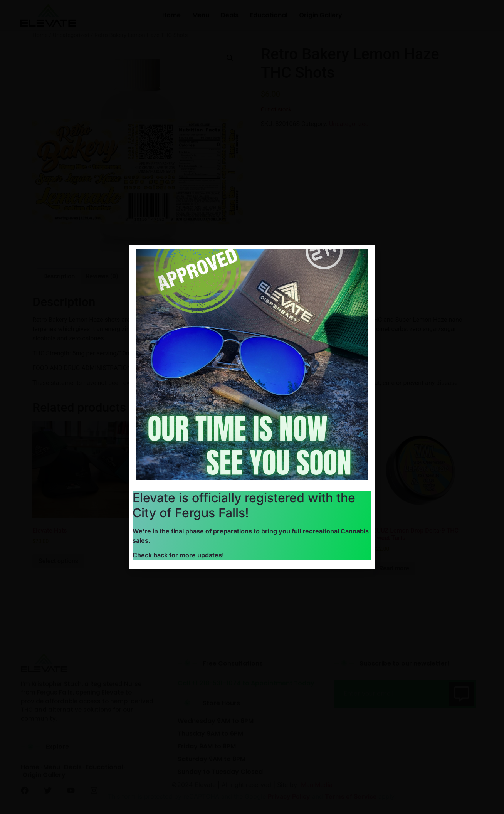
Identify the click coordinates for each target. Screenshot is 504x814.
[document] (252, 407)
